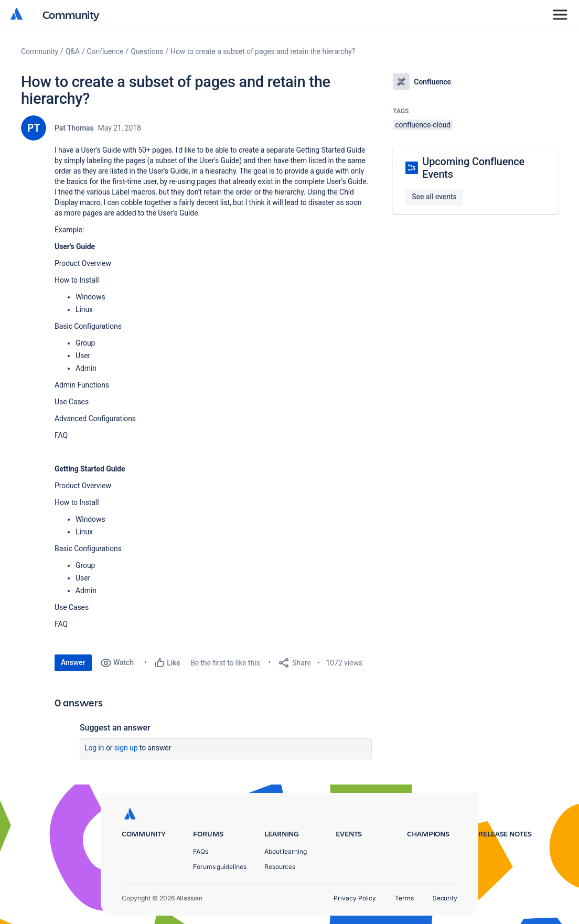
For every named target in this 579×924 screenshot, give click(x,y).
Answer (73, 662)
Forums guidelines (220, 867)
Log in (94, 748)
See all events (434, 197)
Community (71, 14)
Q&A (73, 51)
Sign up (126, 748)
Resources (280, 867)
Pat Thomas (74, 128)
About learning (286, 851)
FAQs (201, 851)
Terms (404, 898)
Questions (147, 51)
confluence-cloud (423, 125)
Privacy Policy (355, 898)
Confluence (105, 51)
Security (445, 898)
